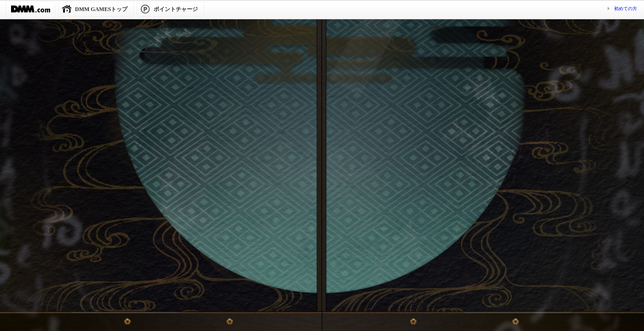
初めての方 (626, 9)
